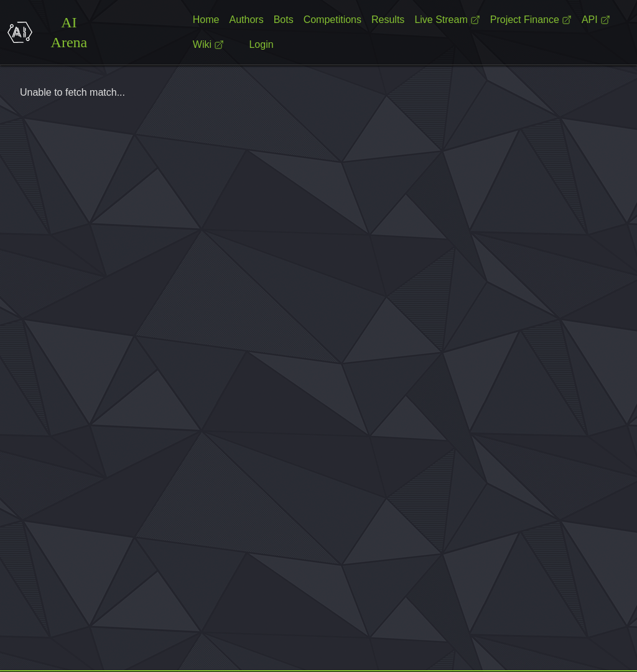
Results (388, 20)
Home (206, 20)
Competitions (332, 20)
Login (261, 44)
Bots (284, 20)
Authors (246, 20)
